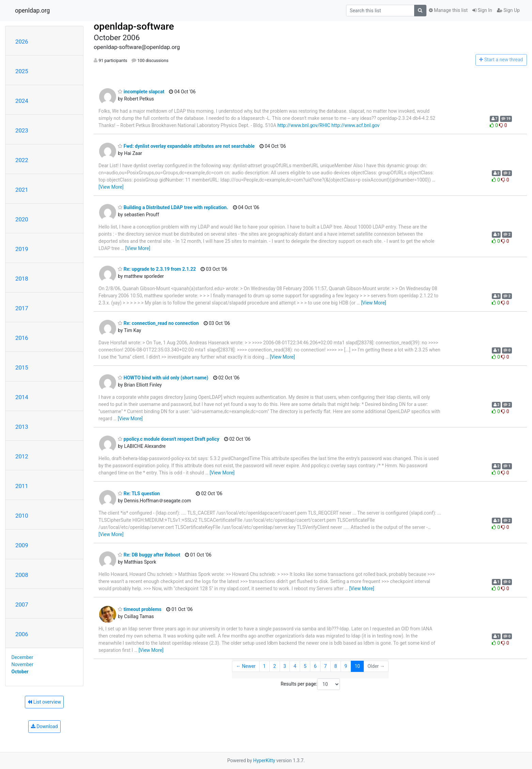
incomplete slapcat (141, 92)
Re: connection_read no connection (158, 323)
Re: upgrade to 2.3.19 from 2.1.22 (157, 269)
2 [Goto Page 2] (275, 666)
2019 (22, 249)
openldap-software (134, 26)
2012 (22, 456)
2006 (22, 634)
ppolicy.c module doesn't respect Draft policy (168, 439)
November (22, 664)
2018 (22, 279)
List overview (44, 702)
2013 (22, 427)
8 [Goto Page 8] (335, 666)
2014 (22, 397)
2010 (22, 516)
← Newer (246, 666)
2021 (22, 190)
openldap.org (32, 11)
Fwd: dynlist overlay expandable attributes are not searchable (186, 146)
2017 (22, 308)
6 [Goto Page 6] (315, 666)
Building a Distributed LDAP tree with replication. (173, 207)
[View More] (111, 187)
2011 (22, 486)
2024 (22, 101)
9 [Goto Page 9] (346, 666)
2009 (22, 545)
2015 (22, 367)
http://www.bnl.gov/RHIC (304, 125)
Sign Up (508, 10)
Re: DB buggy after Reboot (149, 555)
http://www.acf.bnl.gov (355, 125)
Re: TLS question (139, 493)
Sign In (482, 10)
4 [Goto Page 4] (295, 666)
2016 (22, 338)
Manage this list (448, 10)
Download (44, 726)
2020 (22, 219)
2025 (22, 71)
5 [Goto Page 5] (305, 666)
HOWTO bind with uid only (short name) (163, 378)
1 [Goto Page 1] (264, 666)
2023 (22, 130)
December (22, 657)
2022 (22, 160)
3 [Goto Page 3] (285, 666)
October (20, 672)
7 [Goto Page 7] (326, 666)
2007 (22, 605)
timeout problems (140, 609)
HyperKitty (264, 760)
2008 (22, 575)
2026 (22, 42)
